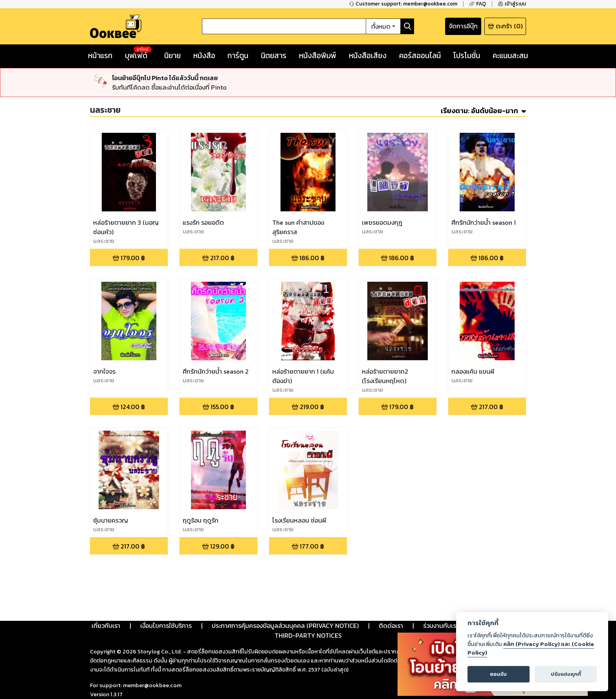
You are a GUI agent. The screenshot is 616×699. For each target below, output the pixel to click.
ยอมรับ (498, 674)
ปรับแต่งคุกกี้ (566, 674)
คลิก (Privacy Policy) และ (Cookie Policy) (531, 648)
